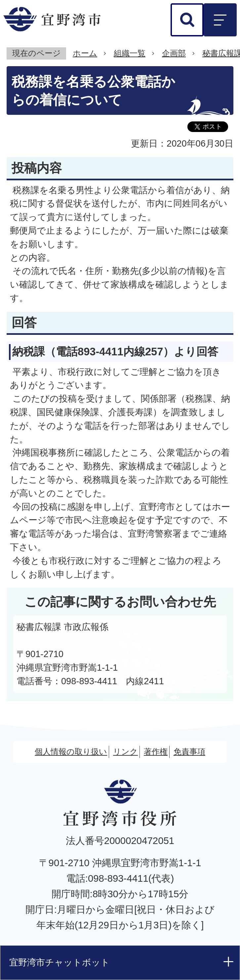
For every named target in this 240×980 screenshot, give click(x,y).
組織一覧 (130, 53)
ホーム (85, 53)
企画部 (174, 53)
